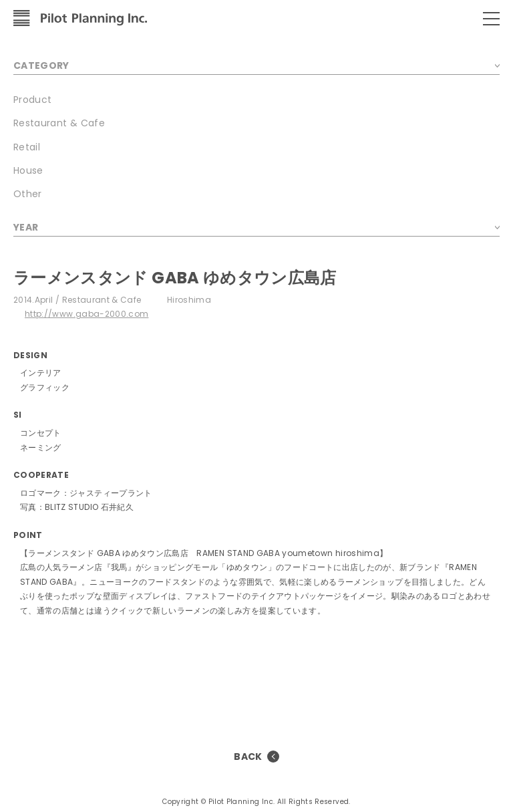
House (28, 170)
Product (32, 100)
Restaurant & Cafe (59, 123)
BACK (248, 757)
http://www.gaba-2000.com (87, 314)
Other (28, 194)
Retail (27, 147)
